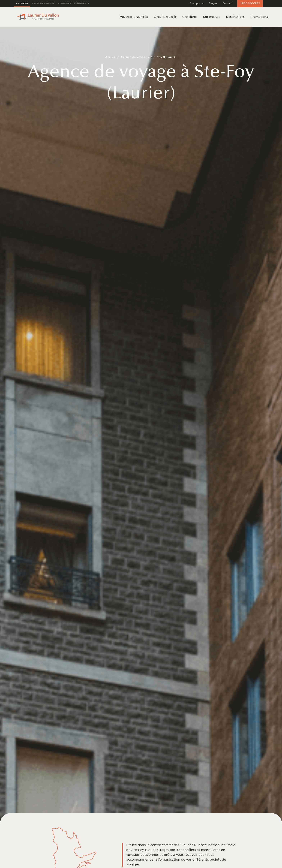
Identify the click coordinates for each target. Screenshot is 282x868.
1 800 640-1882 (250, 4)
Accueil (110, 57)
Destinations (235, 17)
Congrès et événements (74, 4)
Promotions (259, 17)
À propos (196, 4)
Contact (227, 4)
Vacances (22, 4)
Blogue (213, 4)
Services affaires (43, 4)
